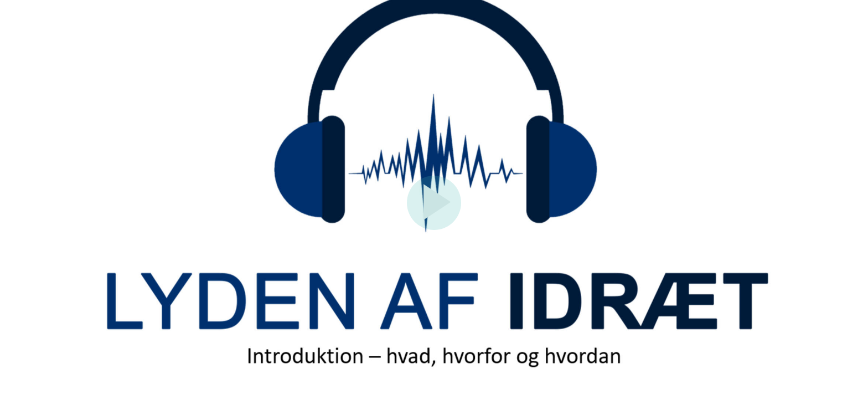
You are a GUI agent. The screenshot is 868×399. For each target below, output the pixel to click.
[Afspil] (434, 227)
